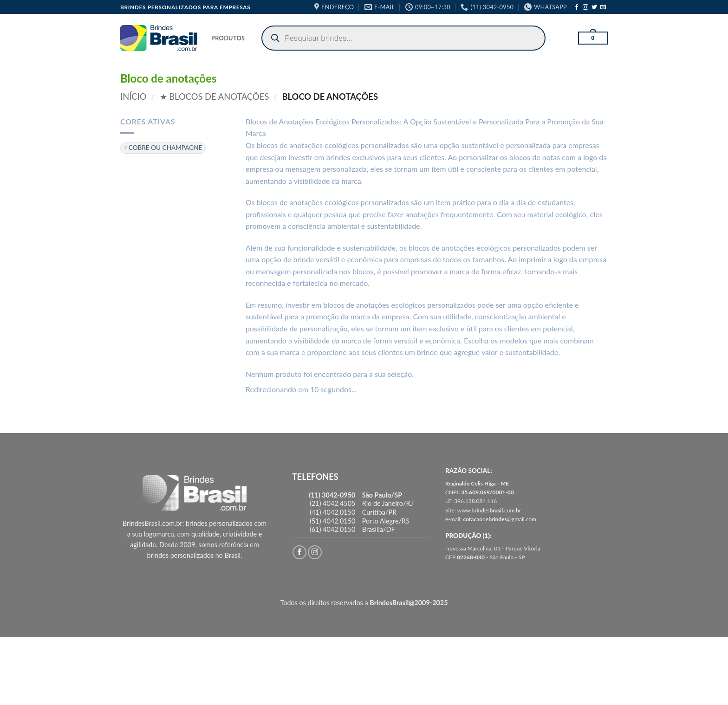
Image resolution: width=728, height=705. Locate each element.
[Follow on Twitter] (594, 7)
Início (133, 97)
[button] (593, 38)
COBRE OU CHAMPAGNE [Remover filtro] (166, 148)
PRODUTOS (228, 38)
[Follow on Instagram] (585, 7)
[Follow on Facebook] (577, 7)
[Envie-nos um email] (603, 7)
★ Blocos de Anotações (214, 97)
